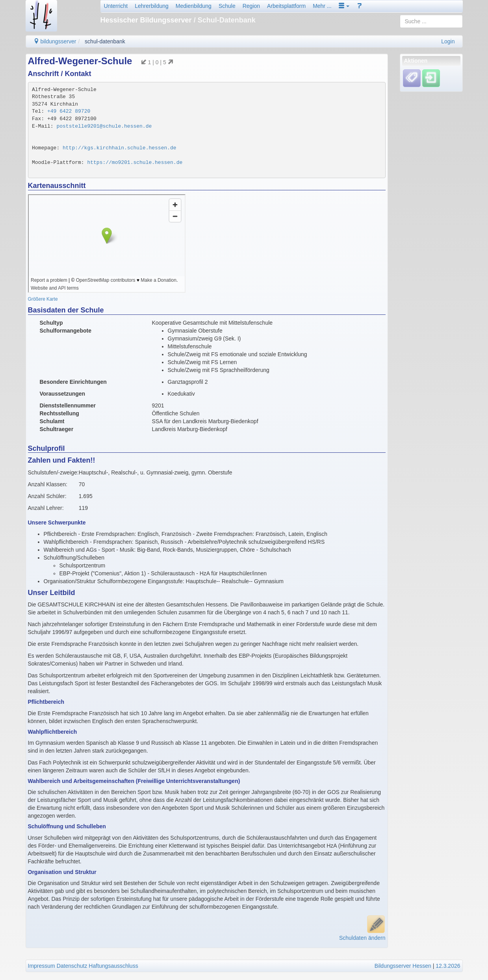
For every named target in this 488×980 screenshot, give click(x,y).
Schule (227, 6)
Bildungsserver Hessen (403, 966)
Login (448, 41)
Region (251, 6)
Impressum (42, 966)
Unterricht (116, 6)
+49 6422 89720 (69, 111)
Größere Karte (43, 299)
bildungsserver (55, 41)
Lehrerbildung (152, 6)
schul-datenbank (105, 41)
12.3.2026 (448, 966)
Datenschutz (72, 966)
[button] (344, 6)
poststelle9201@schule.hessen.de (104, 126)
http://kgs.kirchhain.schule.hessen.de (120, 148)
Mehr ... (322, 6)
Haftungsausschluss (113, 966)
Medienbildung (194, 6)
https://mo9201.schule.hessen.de (135, 163)
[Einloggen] (431, 78)
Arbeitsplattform (286, 6)
